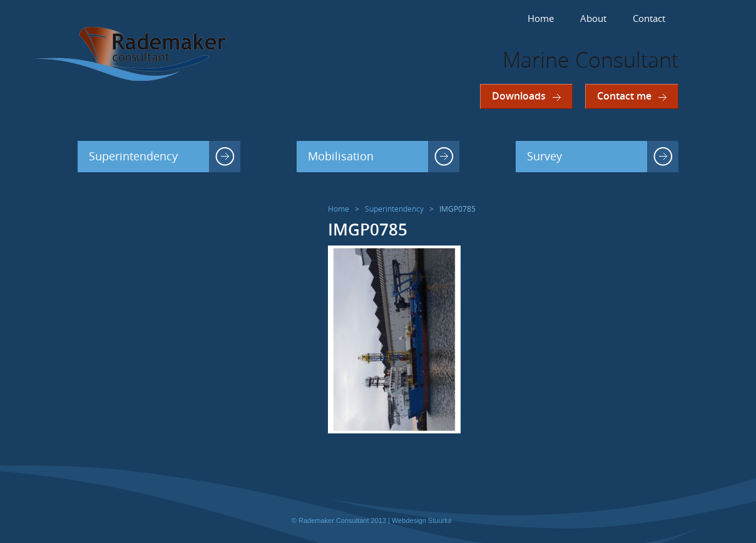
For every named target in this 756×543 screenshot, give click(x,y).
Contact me (624, 96)
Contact (649, 19)
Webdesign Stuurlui (421, 520)
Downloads (519, 96)
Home (541, 19)
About (593, 19)
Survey (544, 157)
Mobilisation (341, 157)
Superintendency (133, 157)
